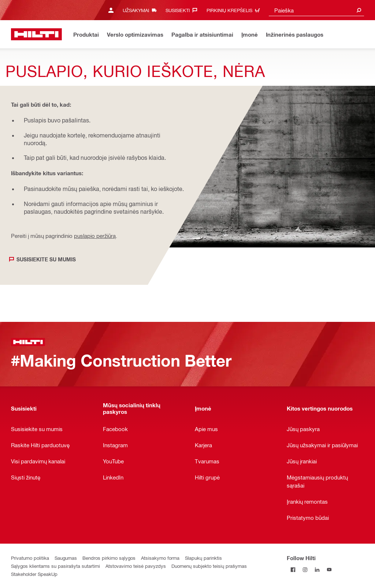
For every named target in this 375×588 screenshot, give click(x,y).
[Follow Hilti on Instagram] (305, 570)
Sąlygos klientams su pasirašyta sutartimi (55, 566)
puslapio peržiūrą (95, 236)
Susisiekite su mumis (46, 259)
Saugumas (66, 558)
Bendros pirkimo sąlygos (109, 558)
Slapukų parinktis (203, 558)
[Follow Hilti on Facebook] (293, 570)
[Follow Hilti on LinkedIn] (317, 570)
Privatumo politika (30, 558)
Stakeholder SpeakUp (34, 574)
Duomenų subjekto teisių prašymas (209, 566)
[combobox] (316, 10)
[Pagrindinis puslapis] (36, 34)
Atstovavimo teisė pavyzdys (136, 566)
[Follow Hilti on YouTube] (329, 570)
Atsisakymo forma (160, 558)
